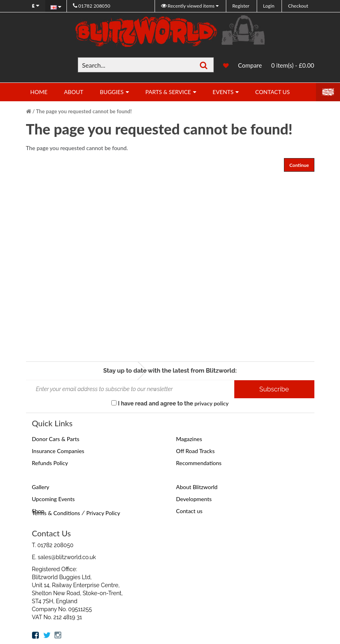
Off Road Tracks (196, 451)
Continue (299, 165)
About (74, 92)
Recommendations (199, 463)
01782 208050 (92, 6)
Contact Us (272, 92)
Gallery (41, 487)
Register (241, 6)
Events (223, 92)
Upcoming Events (53, 499)
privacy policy (211, 403)
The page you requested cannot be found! (84, 111)
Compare (250, 65)
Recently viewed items (188, 6)
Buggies (112, 92)
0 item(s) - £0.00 (293, 65)
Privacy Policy (103, 513)
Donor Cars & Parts (56, 439)
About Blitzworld (197, 487)
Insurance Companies (58, 451)
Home (39, 92)
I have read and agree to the (170, 403)
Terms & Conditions (56, 513)
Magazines (189, 439)
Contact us (189, 511)
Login (269, 6)
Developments (194, 499)
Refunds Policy (50, 463)
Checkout (298, 6)
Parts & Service (168, 92)
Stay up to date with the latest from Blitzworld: (170, 371)
